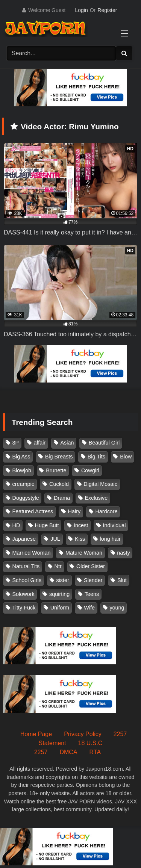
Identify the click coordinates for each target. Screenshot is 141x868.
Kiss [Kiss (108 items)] (80, 539)
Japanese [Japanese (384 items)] (24, 539)
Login (81, 10)
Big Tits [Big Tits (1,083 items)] (96, 457)
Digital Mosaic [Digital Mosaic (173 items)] (100, 484)
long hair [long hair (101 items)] (110, 539)
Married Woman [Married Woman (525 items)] (32, 553)
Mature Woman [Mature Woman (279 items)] (84, 553)
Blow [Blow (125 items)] (126, 457)
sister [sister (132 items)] (62, 580)
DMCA (68, 752)
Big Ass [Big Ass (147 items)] (21, 457)
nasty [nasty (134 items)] (123, 553)
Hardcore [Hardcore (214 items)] (106, 511)
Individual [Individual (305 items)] (114, 525)
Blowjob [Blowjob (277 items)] (22, 470)
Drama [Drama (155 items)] (62, 498)
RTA (95, 752)
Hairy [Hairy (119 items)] (74, 511)
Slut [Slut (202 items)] (122, 580)
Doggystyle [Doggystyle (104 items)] (26, 498)
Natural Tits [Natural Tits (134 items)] (26, 566)
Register (107, 10)
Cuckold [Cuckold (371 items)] (59, 484)
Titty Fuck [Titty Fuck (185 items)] (24, 608)
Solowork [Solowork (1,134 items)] (23, 594)
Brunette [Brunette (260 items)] (56, 470)
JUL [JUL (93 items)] (55, 539)
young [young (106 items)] (117, 608)
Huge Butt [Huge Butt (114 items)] (47, 525)
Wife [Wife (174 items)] (89, 608)
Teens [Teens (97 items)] (92, 594)
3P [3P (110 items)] (16, 443)
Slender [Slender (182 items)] (93, 580)
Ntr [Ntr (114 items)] (58, 566)
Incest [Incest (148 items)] (81, 525)
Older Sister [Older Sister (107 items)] (91, 566)
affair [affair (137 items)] (39, 443)
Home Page (36, 734)
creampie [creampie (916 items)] (23, 484)
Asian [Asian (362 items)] (67, 443)
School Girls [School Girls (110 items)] (27, 580)
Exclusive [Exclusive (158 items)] (96, 498)
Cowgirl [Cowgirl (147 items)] (90, 470)
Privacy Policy (83, 734)
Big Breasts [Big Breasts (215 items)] (59, 457)
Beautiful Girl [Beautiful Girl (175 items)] (104, 443)
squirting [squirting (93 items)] (59, 594)
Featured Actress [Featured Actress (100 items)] (33, 511)
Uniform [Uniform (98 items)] (60, 608)
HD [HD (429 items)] (16, 525)
